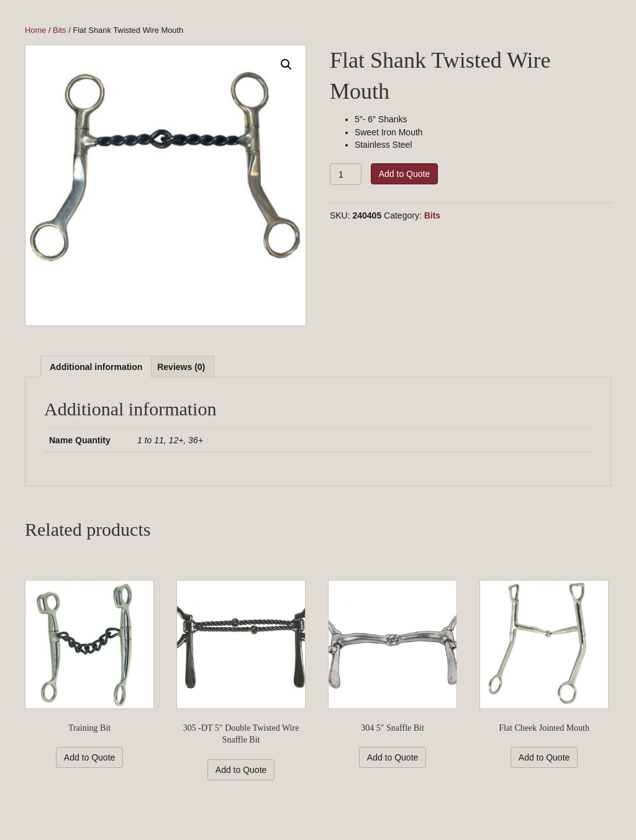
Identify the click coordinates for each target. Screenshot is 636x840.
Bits (59, 30)
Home (35, 30)
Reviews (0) (181, 367)
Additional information (96, 367)
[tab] (96, 367)
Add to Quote (405, 174)
